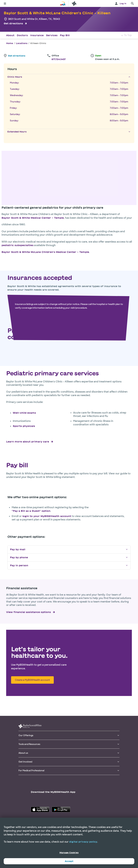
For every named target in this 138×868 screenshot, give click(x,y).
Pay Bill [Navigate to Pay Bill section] (65, 35)
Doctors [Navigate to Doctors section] (22, 35)
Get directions (13, 23)
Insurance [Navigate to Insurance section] (37, 35)
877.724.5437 (59, 59)
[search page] (132, 4)
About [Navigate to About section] (10, 35)
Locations (22, 43)
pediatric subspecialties (17, 245)
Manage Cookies (69, 853)
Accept (69, 861)
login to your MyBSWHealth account (47, 516)
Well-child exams (24, 413)
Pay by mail (69, 549)
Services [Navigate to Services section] (52, 35)
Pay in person (69, 565)
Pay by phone (69, 557)
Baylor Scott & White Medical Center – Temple (33, 218)
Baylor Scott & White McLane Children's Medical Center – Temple (45, 252)
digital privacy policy (83, 842)
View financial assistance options (28, 612)
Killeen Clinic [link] (38, 43)
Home (10, 43)
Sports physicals (24, 426)
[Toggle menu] (5, 4)
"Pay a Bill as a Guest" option (31, 511)
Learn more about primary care (28, 442)
